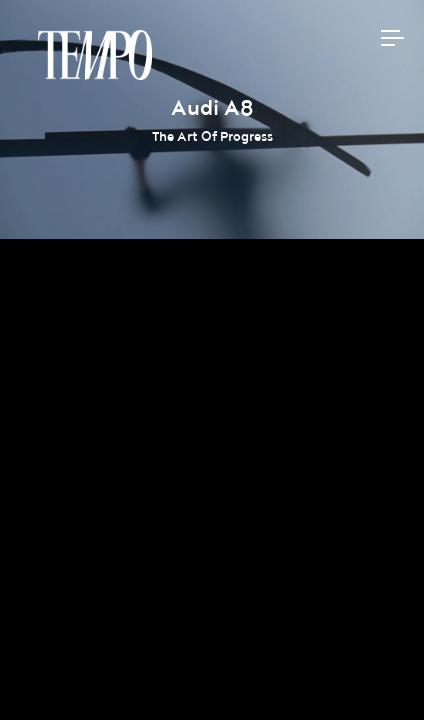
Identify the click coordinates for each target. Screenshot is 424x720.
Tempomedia (95, 55)
